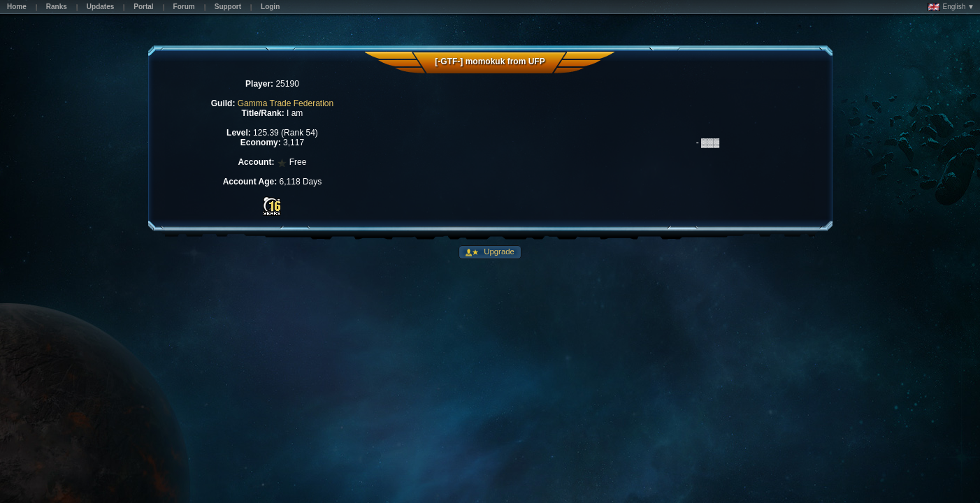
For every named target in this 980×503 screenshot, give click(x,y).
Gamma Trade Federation (286, 103)
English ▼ (951, 7)
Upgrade (498, 251)
